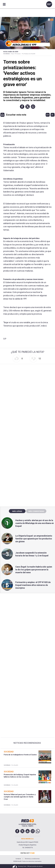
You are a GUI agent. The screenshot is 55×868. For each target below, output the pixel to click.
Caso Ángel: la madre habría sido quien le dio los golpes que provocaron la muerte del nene (34, 570)
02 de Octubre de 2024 (11, 52)
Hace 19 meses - (16, 54)
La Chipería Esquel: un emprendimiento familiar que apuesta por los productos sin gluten (34, 539)
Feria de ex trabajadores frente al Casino (20, 755)
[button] (22, 107)
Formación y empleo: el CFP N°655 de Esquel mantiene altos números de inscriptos (33, 585)
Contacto (18, 859)
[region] (28, 456)
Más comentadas (36, 511)
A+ (48, 115)
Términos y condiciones (32, 859)
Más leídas (17, 511)
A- (53, 115)
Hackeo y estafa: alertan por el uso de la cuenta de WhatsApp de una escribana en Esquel (35, 523)
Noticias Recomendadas (27, 743)
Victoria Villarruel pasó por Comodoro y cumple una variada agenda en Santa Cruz (20, 797)
